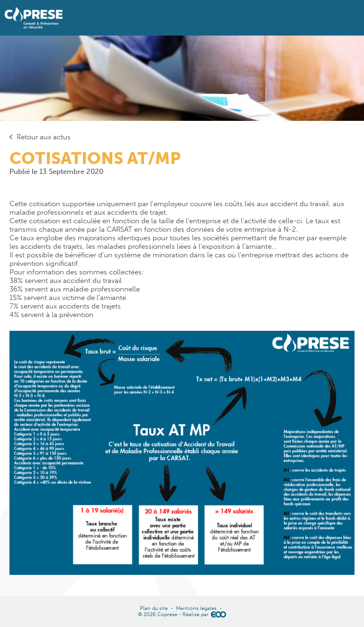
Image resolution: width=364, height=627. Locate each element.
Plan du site (154, 608)
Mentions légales (196, 608)
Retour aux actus (44, 137)
